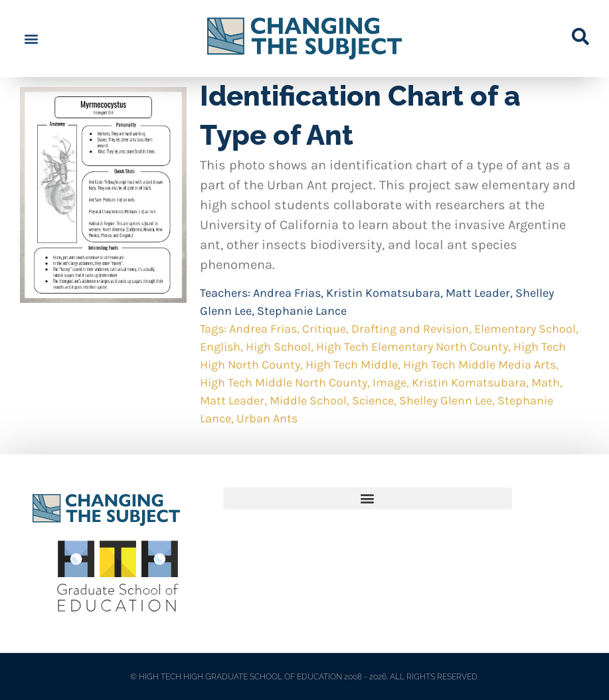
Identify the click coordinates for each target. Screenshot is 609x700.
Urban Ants (267, 418)
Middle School (308, 400)
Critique (324, 329)
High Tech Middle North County (284, 383)
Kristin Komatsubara (383, 293)
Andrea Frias (287, 293)
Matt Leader (478, 293)
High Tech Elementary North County (412, 347)
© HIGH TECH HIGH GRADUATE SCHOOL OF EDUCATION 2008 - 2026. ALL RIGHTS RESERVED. (304, 677)
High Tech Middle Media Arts (479, 365)
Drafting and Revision (410, 329)
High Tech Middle (352, 365)
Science (373, 400)
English (220, 347)
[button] (31, 39)
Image (390, 383)
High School (278, 347)
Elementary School (525, 329)
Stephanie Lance (302, 311)
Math (546, 383)
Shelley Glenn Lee (446, 400)
